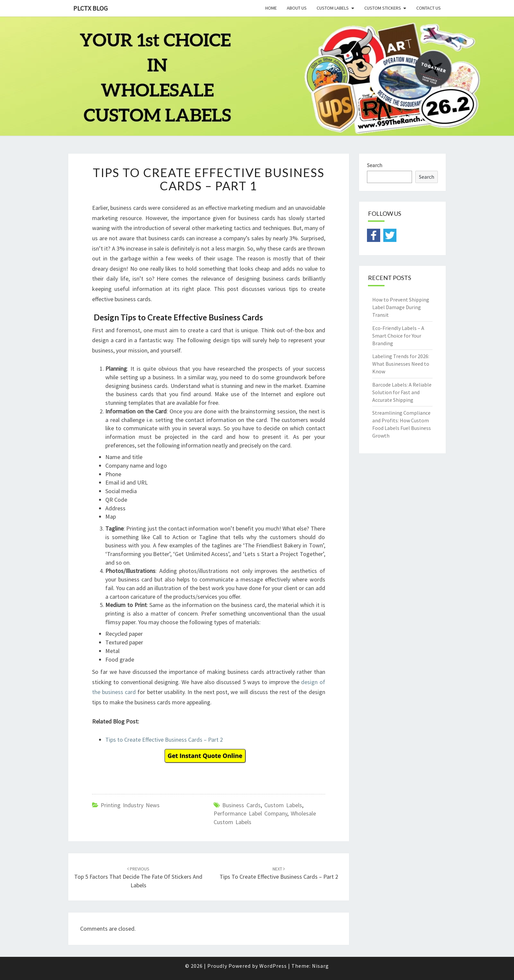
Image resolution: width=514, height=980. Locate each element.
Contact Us (429, 8)
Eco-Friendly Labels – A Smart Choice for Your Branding (398, 336)
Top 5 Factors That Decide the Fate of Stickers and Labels (138, 877)
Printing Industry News (130, 805)
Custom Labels (333, 8)
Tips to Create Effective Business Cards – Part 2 (164, 740)
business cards (241, 805)
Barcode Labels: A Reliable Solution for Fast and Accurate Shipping (402, 392)
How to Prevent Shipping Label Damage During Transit (401, 307)
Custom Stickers (383, 8)
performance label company (250, 813)
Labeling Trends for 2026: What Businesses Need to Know (401, 364)
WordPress (273, 966)
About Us (297, 8)
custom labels (283, 805)
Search (375, 165)
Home (271, 8)
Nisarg (320, 966)
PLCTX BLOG (90, 8)
